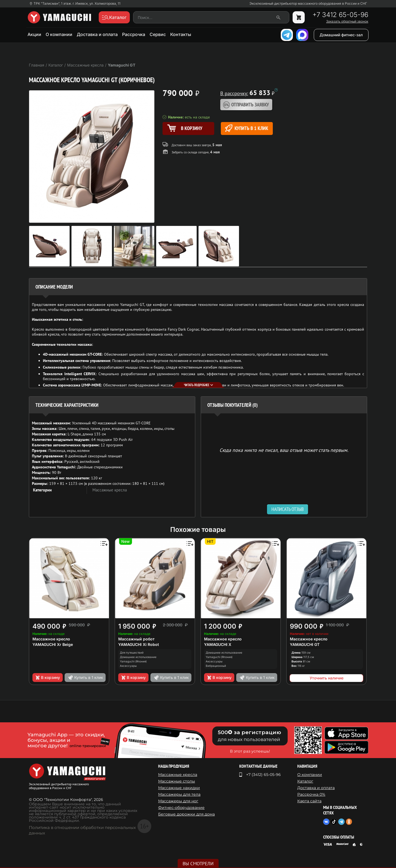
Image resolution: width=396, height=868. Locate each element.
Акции (34, 34)
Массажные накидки (179, 788)
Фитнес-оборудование (181, 808)
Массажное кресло (51, 639)
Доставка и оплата (97, 34)
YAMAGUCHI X (218, 644)
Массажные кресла (110, 490)
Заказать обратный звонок (347, 21)
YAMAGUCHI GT (305, 644)
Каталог (305, 781)
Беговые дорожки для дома (186, 814)
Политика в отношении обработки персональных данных (82, 830)
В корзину (47, 678)
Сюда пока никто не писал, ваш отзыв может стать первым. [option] (284, 450)
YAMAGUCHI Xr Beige (53, 644)
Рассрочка (134, 34)
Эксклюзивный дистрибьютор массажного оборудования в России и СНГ (308, 4)
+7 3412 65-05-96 (340, 15)
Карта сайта (309, 801)
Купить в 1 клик (247, 128)
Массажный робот (136, 639)
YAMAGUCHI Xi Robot (139, 644)
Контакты (181, 34)
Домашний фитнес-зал (341, 35)
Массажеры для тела (179, 794)
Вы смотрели (198, 864)
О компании (59, 34)
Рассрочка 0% (311, 794)
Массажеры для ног (178, 801)
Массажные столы (177, 781)
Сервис (158, 34)
